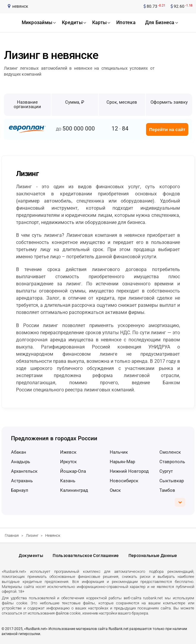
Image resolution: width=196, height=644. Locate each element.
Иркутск (68, 462)
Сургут (166, 471)
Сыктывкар (172, 481)
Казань (68, 481)
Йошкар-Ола (73, 471)
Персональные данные (153, 556)
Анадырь (21, 462)
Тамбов (167, 490)
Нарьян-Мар (122, 462)
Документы (31, 556)
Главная (12, 535)
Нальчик (119, 452)
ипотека (126, 22)
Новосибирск (124, 481)
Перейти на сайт (167, 129)
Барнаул (20, 490)
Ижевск (68, 452)
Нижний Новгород (129, 471)
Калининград (74, 490)
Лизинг (32, 535)
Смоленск (170, 452)
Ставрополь (172, 462)
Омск (115, 490)
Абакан (19, 452)
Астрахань (22, 481)
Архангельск (24, 471)
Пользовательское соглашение (86, 556)
